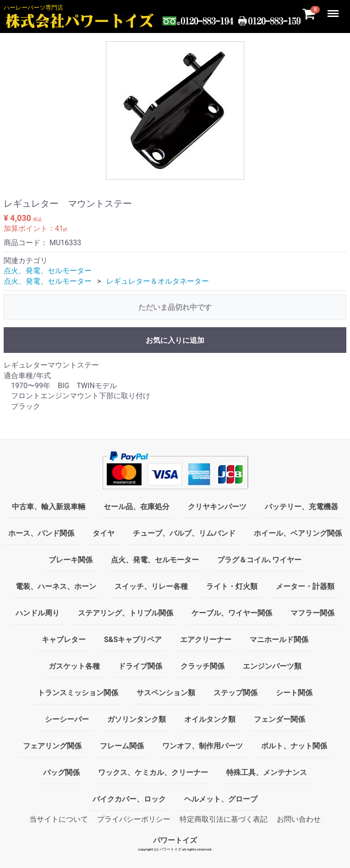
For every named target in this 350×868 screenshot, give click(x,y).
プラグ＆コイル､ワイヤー (259, 560)
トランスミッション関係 (78, 693)
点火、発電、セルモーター (48, 271)
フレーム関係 (122, 746)
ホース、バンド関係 (41, 533)
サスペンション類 (166, 693)
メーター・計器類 (305, 586)
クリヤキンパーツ (217, 507)
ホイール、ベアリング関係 (298, 533)
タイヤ (104, 533)
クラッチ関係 (202, 666)
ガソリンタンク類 (137, 719)
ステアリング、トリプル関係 (126, 613)
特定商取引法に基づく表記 (224, 819)
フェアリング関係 (52, 746)
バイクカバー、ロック (129, 799)
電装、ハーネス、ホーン (56, 586)
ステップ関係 (235, 693)
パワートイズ (175, 840)
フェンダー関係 (279, 719)
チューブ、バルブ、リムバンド (184, 533)
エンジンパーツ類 (272, 666)
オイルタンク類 (210, 719)
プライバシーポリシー (134, 819)
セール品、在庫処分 (137, 507)
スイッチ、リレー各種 (151, 586)
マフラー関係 (312, 613)
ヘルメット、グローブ (221, 799)
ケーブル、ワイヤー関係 (232, 613)
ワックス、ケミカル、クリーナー (153, 772)
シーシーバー (67, 719)
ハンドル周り (38, 613)
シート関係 (294, 693)
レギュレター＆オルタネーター (158, 281)
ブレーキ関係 (71, 560)
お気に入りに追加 (175, 340)
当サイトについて (59, 819)
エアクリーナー (206, 640)
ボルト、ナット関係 (294, 746)
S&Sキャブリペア (133, 640)
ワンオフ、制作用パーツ (202, 746)
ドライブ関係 (140, 666)
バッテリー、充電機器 (301, 507)
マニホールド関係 (279, 640)
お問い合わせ (299, 819)
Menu (334, 9)
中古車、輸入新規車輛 (49, 507)
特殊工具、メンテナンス (267, 772)
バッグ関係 (61, 772)
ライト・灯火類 (232, 586)
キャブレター (64, 640)
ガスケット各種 (74, 666)
